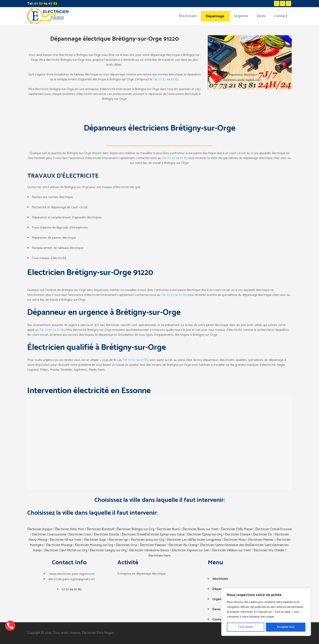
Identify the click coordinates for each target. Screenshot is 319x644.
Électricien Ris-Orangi (183, 545)
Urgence (219, 599)
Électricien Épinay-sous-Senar (165, 534)
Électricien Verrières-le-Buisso (149, 550)
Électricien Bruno (168, 529)
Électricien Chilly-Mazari (237, 529)
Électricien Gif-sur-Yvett (66, 540)
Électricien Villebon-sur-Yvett (231, 550)
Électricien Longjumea (206, 540)
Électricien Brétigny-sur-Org (135, 529)
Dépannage (221, 589)
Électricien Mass (235, 540)
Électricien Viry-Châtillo (269, 550)
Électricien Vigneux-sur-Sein (191, 550)
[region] (266, 612)
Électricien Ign (119, 540)
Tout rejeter (245, 627)
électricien (220, 579)
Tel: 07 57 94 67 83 (166, 79)
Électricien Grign (95, 540)
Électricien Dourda (107, 534)
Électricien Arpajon (40, 529)
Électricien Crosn (80, 534)
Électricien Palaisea (153, 545)
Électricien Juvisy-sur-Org (148, 540)
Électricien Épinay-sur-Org (205, 534)
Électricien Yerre (159, 556)
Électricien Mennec (261, 540)
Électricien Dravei (133, 534)
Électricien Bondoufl (100, 529)
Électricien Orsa (126, 545)
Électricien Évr (263, 534)
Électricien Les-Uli (179, 540)
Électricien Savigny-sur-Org (108, 550)
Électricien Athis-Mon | (71, 529)
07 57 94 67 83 (72, 589)
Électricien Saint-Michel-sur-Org (66, 550)
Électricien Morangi (59, 545)
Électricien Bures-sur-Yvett (200, 529)
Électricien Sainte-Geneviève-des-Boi (225, 545)
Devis (216, 609)
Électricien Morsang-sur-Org (94, 545)
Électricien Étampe (238, 534)
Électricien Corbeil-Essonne (274, 529)
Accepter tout (286, 627)
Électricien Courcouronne (49, 534)
